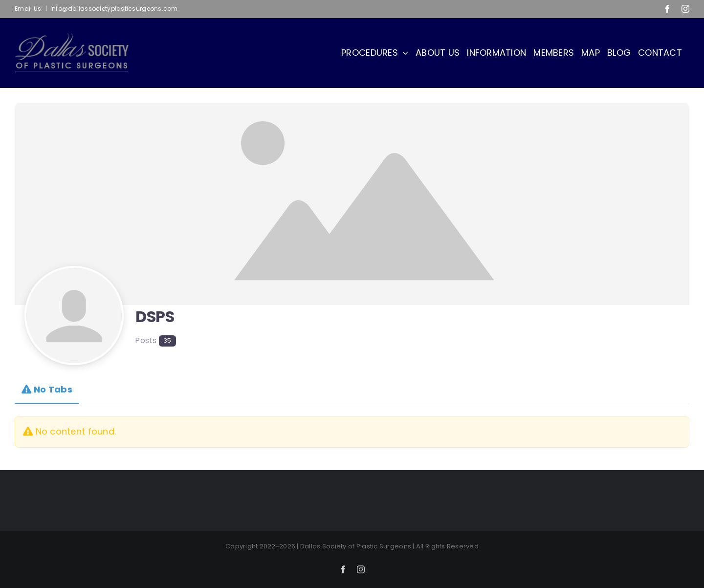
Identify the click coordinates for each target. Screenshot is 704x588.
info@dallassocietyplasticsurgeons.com (114, 9)
